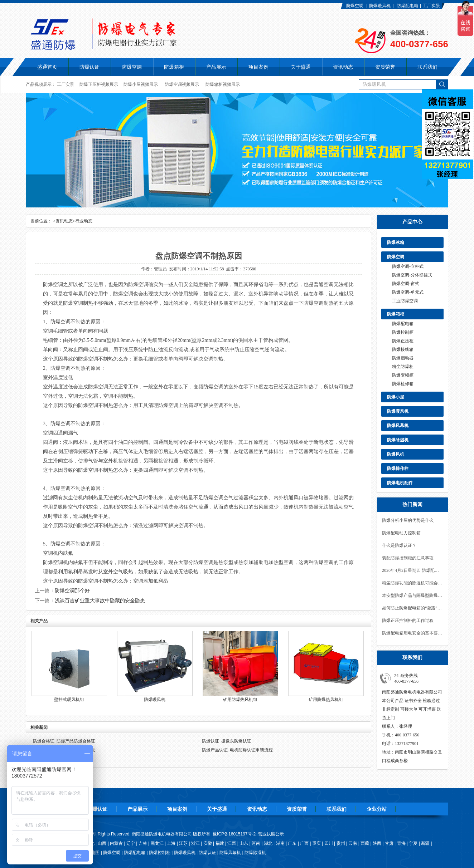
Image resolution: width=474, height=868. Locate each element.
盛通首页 (47, 67)
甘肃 (389, 843)
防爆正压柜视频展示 (99, 84)
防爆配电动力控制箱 (401, 533)
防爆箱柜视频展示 (223, 84)
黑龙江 (157, 843)
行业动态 (84, 221)
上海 (171, 843)
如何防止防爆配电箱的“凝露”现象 (412, 608)
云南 (353, 843)
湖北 (268, 843)
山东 (244, 843)
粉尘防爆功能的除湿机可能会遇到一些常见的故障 (412, 583)
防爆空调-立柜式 (408, 266)
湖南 (280, 843)
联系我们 (337, 809)
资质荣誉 (297, 809)
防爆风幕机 (398, 426)
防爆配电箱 (407, 6)
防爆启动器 (403, 358)
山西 (102, 843)
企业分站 (377, 809)
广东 (292, 843)
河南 (256, 843)
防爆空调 (355, 6)
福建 (220, 843)
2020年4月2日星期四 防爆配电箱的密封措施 (412, 570)
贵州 (341, 843)
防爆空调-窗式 (406, 284)
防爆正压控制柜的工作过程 (408, 621)
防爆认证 (90, 67)
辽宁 (131, 843)
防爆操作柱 (398, 469)
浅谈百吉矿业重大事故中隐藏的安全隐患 (100, 601)
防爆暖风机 (380, 6)
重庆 (316, 843)
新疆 (425, 843)
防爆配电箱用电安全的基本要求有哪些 (412, 633)
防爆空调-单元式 (408, 292)
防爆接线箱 (403, 349)
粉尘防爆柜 (403, 367)
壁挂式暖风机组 (69, 700)
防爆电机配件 (400, 483)
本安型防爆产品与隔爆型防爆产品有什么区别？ (412, 595)
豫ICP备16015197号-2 (234, 834)
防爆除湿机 (398, 440)
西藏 (365, 843)
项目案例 (177, 809)
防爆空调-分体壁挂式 (412, 275)
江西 (232, 843)
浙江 (195, 843)
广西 (304, 843)
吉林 (143, 843)
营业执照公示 (271, 834)
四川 (329, 843)
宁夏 (413, 843)
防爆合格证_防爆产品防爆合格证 (64, 741)
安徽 (208, 843)
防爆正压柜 (403, 341)
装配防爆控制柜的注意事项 (408, 558)
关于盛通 (217, 809)
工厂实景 (431, 6)
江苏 (183, 843)
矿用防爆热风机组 (240, 700)
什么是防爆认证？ (399, 545)
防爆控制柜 (403, 332)
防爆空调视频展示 (182, 84)
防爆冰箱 (396, 242)
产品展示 (137, 809)
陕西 (377, 843)
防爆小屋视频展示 (141, 84)
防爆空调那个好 (72, 591)
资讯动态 (64, 221)
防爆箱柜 (396, 314)
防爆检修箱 (403, 384)
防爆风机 (396, 454)
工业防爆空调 (405, 301)
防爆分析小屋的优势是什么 (408, 520)
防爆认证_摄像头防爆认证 (227, 741)
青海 (401, 843)
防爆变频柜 (403, 375)
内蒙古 (116, 843)
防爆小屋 (396, 397)
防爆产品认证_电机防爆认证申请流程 (237, 750)
